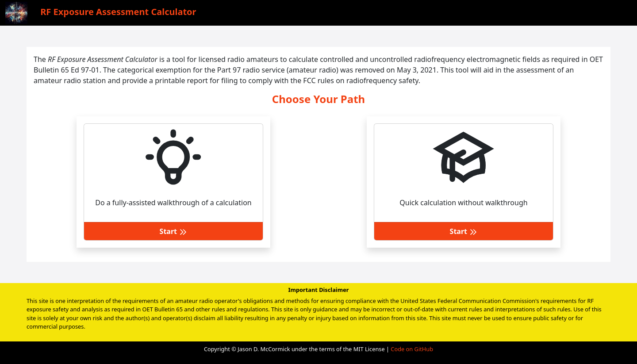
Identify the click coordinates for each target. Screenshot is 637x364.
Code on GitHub (412, 349)
